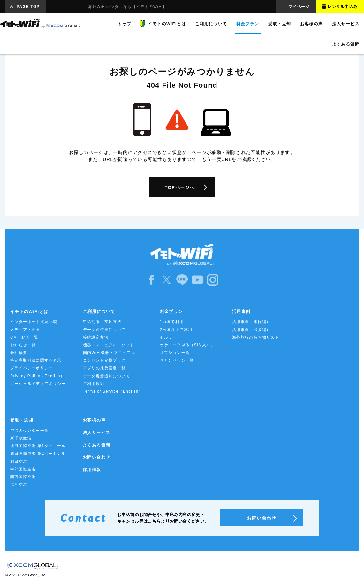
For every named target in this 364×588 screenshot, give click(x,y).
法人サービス (96, 433)
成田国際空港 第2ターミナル (38, 454)
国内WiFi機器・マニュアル (109, 353)
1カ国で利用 (172, 322)
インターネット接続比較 (34, 322)
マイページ (299, 7)
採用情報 (92, 470)
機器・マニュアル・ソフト (109, 345)
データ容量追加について (106, 376)
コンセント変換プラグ (104, 360)
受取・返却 (22, 420)
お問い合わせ (96, 457)
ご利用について (99, 312)
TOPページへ (180, 187)
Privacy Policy (37, 376)
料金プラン (171, 312)
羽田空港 (19, 462)
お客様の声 (94, 420)
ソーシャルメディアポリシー (38, 384)
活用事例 (241, 312)
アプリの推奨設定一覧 (104, 368)
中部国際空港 (23, 469)
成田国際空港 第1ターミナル (38, 446)
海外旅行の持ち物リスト (256, 337)
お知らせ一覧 (23, 345)
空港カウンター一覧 (30, 431)
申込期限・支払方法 (102, 322)
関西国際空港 (23, 477)
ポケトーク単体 (188, 345)
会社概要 (19, 353)
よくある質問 (96, 445)
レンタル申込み (343, 7)
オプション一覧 (175, 353)
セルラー (169, 337)
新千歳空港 (21, 438)
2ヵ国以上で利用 (176, 330)
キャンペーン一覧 (177, 360)
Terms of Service (113, 391)
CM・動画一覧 (24, 337)
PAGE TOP (28, 7)
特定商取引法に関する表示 (36, 360)
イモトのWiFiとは (29, 312)
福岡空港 (19, 485)
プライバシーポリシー (32, 368)
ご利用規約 (94, 384)
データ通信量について (104, 330)
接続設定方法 (96, 337)
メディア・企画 (25, 330)
